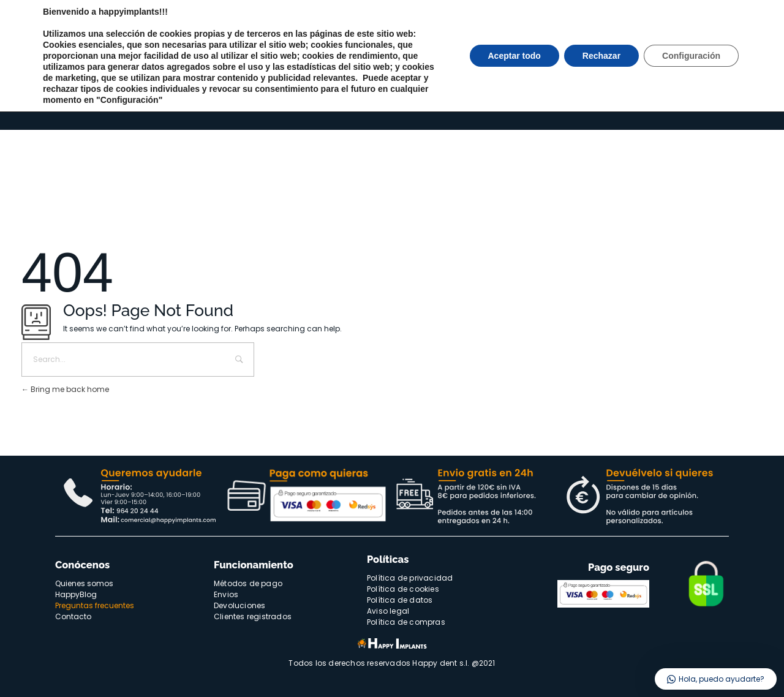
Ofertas (313, 100)
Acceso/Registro (666, 100)
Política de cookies (403, 589)
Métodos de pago (248, 583)
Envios (226, 594)
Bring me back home (65, 389)
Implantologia (116, 100)
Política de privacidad (410, 578)
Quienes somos (649, 49)
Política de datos (400, 600)
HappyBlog (76, 594)
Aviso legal (388, 611)
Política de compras (406, 622)
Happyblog (705, 49)
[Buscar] (564, 55)
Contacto (750, 49)
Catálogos (503, 100)
